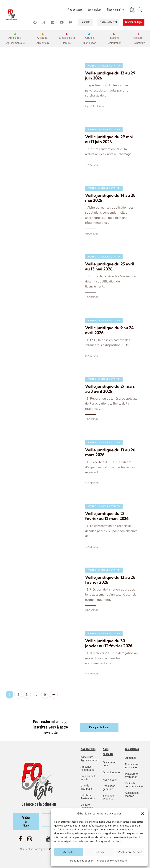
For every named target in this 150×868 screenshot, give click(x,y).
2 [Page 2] (20, 677)
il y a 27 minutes (89, 106)
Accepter (69, 852)
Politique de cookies (82, 861)
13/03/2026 (87, 530)
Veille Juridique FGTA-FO (99, 66)
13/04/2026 (87, 409)
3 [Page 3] (28, 677)
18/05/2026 (87, 292)
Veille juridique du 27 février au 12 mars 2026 (107, 505)
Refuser (99, 852)
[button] (143, 814)
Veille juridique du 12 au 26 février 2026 (105, 563)
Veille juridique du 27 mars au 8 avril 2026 (107, 383)
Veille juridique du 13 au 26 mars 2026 (105, 441)
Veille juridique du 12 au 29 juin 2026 (109, 76)
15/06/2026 (87, 165)
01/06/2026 (87, 233)
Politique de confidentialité (111, 861)
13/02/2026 (87, 657)
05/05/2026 (87, 350)
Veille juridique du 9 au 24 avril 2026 (109, 324)
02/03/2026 (87, 594)
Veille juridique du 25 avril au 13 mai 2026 (107, 266)
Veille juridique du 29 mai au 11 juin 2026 (109, 139)
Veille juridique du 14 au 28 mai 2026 (109, 197)
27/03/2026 (87, 472)
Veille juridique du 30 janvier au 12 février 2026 (107, 626)
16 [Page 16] (46, 677)
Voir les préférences (130, 852)
